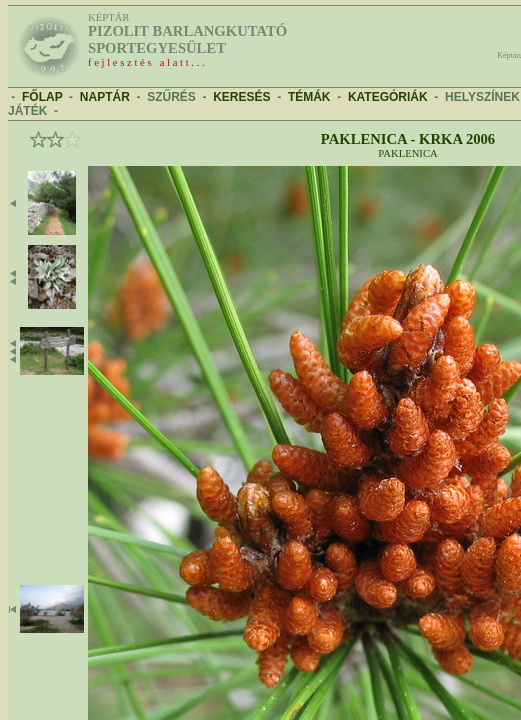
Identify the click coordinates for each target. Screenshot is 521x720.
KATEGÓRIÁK (388, 97)
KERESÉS (241, 97)
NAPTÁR (105, 97)
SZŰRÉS (171, 97)
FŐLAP (42, 97)
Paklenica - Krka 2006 (408, 139)
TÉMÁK (309, 97)
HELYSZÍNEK (482, 97)
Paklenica (407, 153)
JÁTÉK (27, 111)
